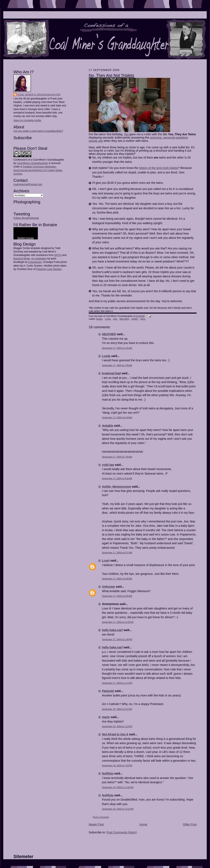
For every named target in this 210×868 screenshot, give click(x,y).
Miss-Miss (124, 319)
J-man (108, 319)
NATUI (58, 255)
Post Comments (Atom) (122, 832)
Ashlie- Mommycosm (116, 487)
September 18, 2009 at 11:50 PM (118, 787)
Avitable (108, 426)
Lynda (106, 356)
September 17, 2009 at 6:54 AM (117, 417)
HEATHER (109, 334)
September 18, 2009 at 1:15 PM (117, 726)
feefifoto (108, 773)
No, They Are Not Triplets (111, 75)
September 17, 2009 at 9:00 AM (117, 579)
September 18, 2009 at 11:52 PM (118, 809)
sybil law (108, 465)
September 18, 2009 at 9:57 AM (117, 709)
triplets (135, 319)
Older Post (190, 824)
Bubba (99, 319)
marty (106, 717)
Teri (126, 134)
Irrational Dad (111, 373)
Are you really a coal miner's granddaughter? (38, 131)
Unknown (108, 587)
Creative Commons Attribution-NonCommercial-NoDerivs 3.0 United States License (38, 170)
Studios (57, 269)
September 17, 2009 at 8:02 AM (117, 478)
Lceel (106, 561)
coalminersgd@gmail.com (28, 184)
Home (143, 824)
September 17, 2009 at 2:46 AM (117, 365)
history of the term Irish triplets (158, 168)
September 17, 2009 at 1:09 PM (117, 639)
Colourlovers (35, 262)
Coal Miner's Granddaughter (39, 95)
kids (115, 319)
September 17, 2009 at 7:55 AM (117, 457)
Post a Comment (101, 817)
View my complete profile (27, 120)
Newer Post (96, 824)
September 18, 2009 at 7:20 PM (117, 766)
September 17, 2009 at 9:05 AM (117, 596)
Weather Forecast (26, 238)
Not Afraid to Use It (115, 734)
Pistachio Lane (44, 269)
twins (143, 319)
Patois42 (108, 691)
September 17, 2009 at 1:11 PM (117, 683)
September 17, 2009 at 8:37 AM (117, 553)
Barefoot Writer (22, 259)
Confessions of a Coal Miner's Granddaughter (39, 160)
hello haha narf (112, 630)
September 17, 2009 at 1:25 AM (117, 348)
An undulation (39, 259)
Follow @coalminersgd (26, 218)
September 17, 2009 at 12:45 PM (118, 622)
